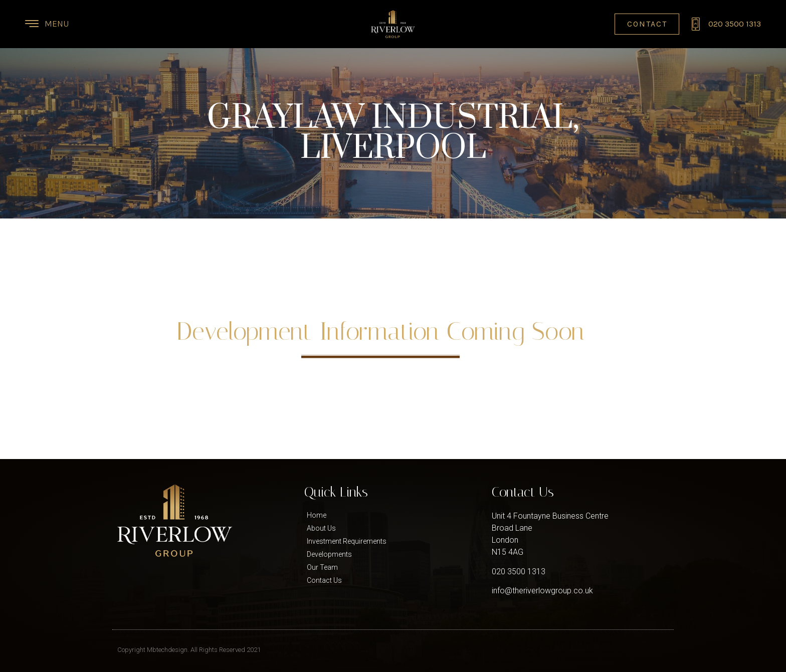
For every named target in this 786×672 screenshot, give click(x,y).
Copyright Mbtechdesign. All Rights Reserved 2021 (189, 650)
